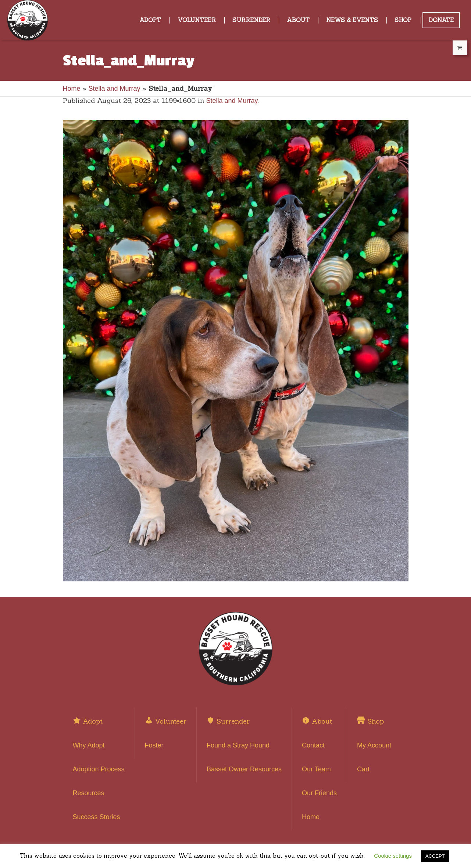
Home (72, 89)
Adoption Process (99, 769)
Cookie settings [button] (393, 856)
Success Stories (97, 817)
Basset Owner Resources (244, 769)
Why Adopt (89, 745)
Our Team (316, 769)
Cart (363, 769)
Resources (89, 793)
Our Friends (319, 793)
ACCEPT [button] (435, 856)
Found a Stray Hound (238, 745)
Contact (313, 745)
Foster (154, 745)
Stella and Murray (115, 89)
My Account (374, 745)
